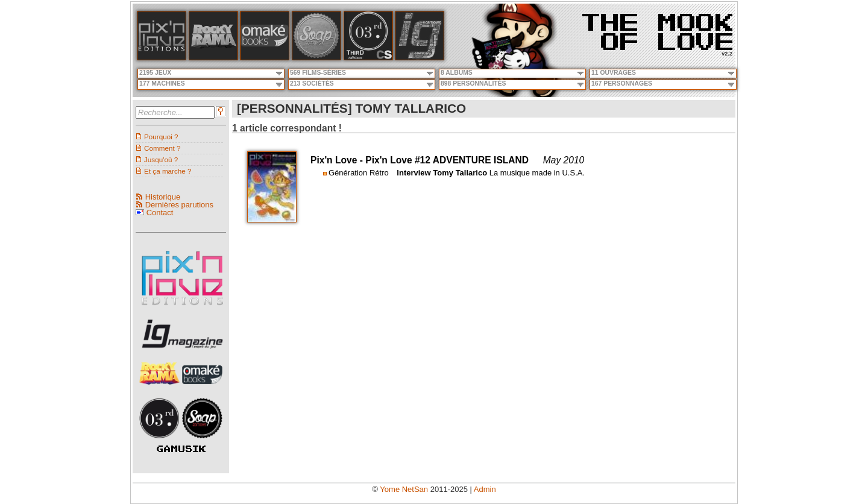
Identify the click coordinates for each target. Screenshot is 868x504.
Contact (160, 213)
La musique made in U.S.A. (537, 173)
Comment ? (162, 148)
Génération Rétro (359, 173)
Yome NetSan (404, 489)
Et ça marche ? (168, 171)
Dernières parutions (179, 205)
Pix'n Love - (338, 160)
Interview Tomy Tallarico (442, 173)
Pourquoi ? (161, 137)
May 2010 (564, 160)
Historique (163, 197)
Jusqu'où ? (161, 159)
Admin (485, 489)
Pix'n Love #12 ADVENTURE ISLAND (447, 160)
